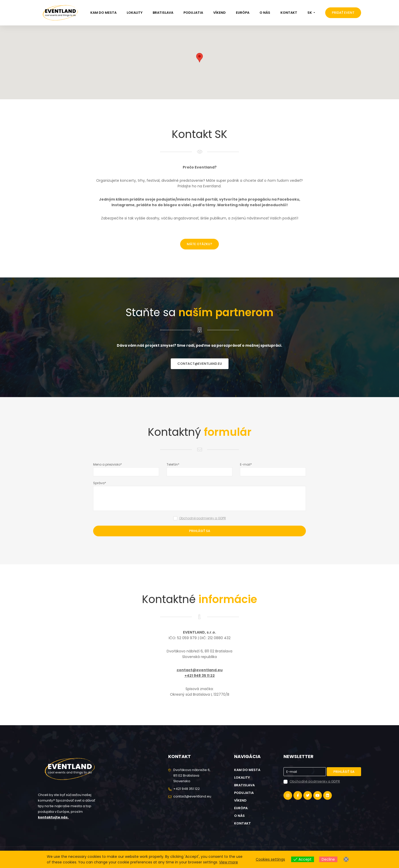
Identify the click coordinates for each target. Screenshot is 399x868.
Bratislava (163, 13)
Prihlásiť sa (200, 531)
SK (310, 13)
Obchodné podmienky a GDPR (203, 518)
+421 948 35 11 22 (200, 676)
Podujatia (193, 13)
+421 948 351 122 (187, 789)
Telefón (172, 464)
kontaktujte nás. (53, 817)
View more (229, 862)
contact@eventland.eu (200, 364)
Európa (243, 13)
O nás (265, 13)
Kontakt (289, 13)
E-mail (245, 464)
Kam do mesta (103, 13)
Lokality (135, 13)
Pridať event (343, 13)
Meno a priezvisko (107, 464)
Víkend (219, 13)
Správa (99, 483)
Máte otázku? (199, 244)
